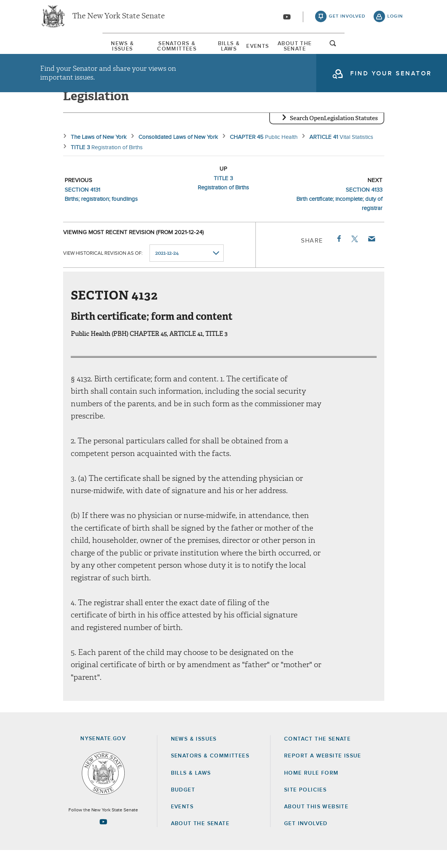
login (395, 19)
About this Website (316, 824)
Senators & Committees (146, 49)
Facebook (338, 256)
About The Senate (341, 49)
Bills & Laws (227, 49)
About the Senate (200, 841)
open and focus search (395, 51)
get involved (347, 19)
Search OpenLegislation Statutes (334, 136)
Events (279, 49)
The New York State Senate (119, 19)
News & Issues (63, 49)
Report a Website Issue (323, 774)
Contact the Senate (317, 757)
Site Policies (305, 808)
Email (371, 256)
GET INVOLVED (306, 841)
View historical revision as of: (103, 271)
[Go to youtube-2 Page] (103, 839)
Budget (183, 808)
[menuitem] (63, 49)
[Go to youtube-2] (287, 20)
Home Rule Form (311, 791)
